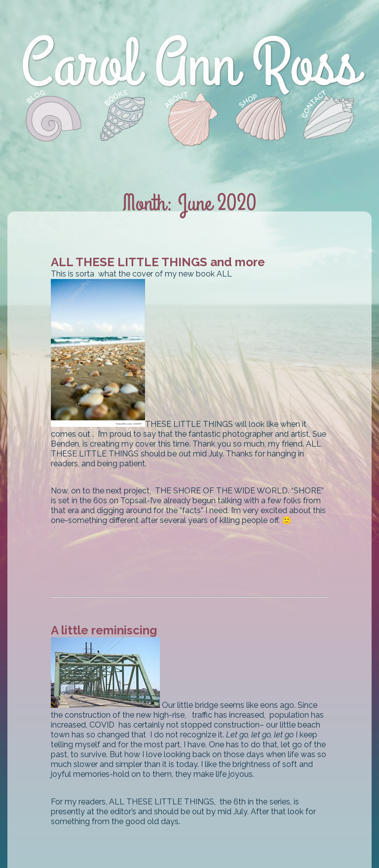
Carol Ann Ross (190, 65)
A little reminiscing (104, 630)
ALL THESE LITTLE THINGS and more (158, 262)
